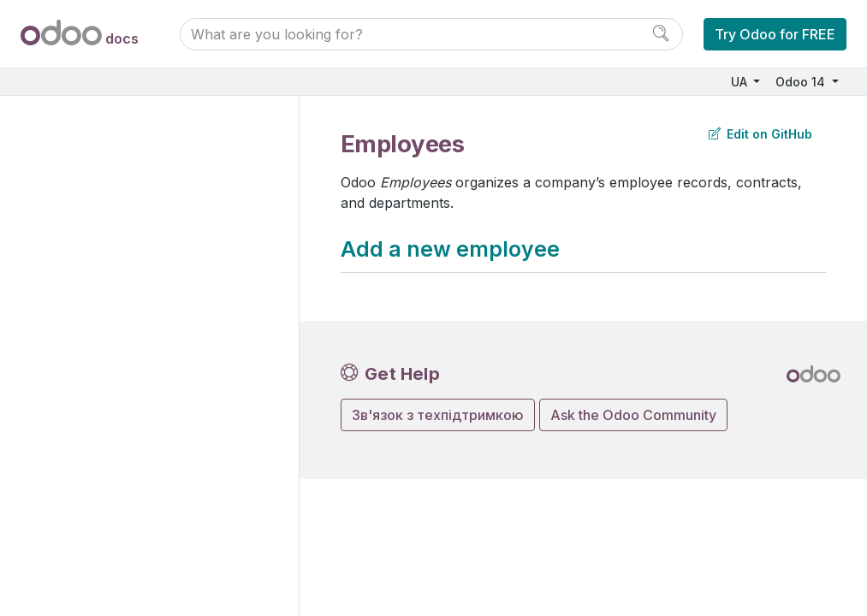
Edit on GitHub (760, 134)
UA (741, 82)
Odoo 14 (802, 82)
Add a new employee (450, 249)
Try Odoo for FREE (775, 34)
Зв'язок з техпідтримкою (438, 415)
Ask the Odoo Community (633, 415)
